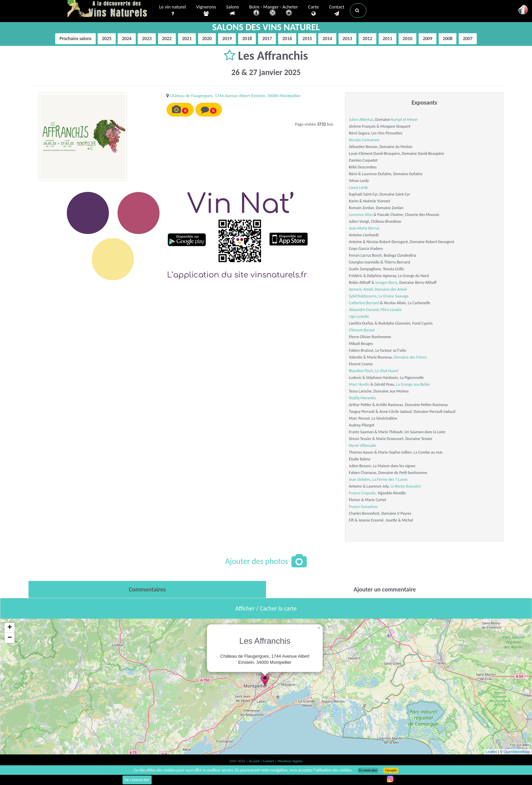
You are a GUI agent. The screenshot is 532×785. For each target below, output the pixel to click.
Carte (313, 11)
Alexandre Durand (364, 310)
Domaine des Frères (410, 357)
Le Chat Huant (387, 371)
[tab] (147, 589)
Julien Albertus (361, 120)
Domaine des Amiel (391, 289)
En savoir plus (368, 770)
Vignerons (206, 11)
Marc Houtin (359, 384)
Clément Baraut (362, 330)
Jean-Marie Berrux (364, 228)
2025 (107, 39)
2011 (387, 39)
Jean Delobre (359, 479)
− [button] (10, 638)
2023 (147, 39)
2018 (247, 39)
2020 (207, 39)
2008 (448, 39)
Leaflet (491, 752)
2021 (187, 39)
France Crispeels (362, 493)
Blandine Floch (361, 371)
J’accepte (391, 770)
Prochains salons (75, 39)
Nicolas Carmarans (364, 140)
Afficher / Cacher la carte (266, 608)
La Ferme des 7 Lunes (390, 479)
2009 (427, 39)
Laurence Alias (361, 215)
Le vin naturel (173, 11)
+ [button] (10, 628)
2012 (367, 39)
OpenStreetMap (517, 752)
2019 (227, 39)
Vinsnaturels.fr (110, 9)
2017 (267, 39)
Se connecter (137, 780)
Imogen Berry (386, 282)
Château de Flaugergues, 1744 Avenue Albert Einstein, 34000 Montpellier (235, 96)
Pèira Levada (391, 310)
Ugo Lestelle (359, 316)
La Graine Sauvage (394, 296)
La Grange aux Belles (413, 384)
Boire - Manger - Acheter (273, 11)
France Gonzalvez (363, 507)
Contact (337, 11)
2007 (468, 39)
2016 (287, 39)
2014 (327, 39)
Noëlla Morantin (362, 398)
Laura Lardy (358, 187)
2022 (167, 39)
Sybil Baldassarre (363, 296)
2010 (407, 39)
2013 (347, 39)
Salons (233, 10)
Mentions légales (290, 761)
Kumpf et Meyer (405, 120)
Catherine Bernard (364, 303)
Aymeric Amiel (361, 289)
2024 (127, 39)
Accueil (254, 761)
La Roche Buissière (406, 486)
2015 (307, 39)
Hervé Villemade (362, 445)
